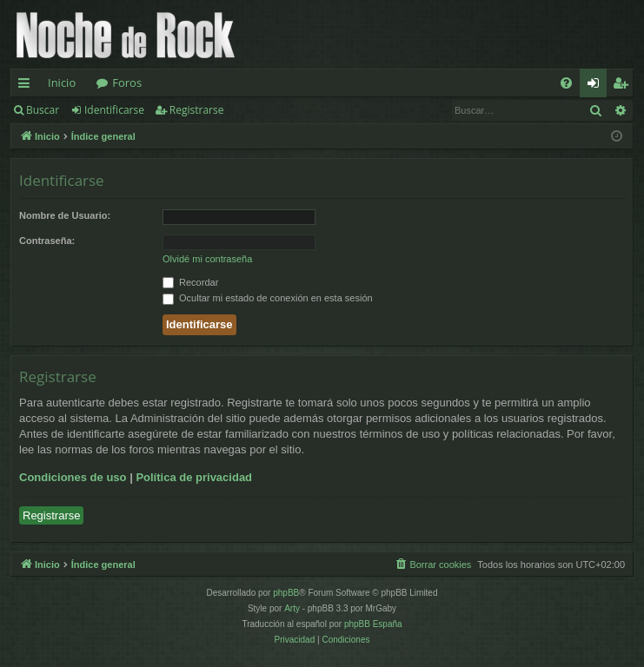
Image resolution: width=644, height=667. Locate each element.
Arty (292, 608)
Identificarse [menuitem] (598, 86)
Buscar (43, 110)
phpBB (286, 593)
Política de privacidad (194, 477)
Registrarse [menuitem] (624, 86)
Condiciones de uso (73, 477)
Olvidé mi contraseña (207, 259)
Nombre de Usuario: (65, 215)
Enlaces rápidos (27, 86)
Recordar (190, 282)
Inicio (62, 83)
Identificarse (114, 110)
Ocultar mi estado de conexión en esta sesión (268, 298)
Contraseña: (47, 241)
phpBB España (373, 624)
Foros (127, 83)
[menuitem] (566, 83)
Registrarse (197, 110)
